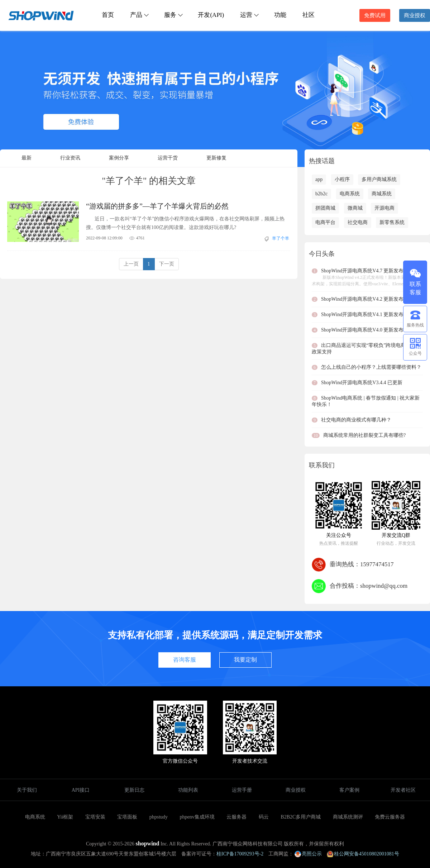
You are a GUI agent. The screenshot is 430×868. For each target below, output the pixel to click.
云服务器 (236, 817)
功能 (280, 15)
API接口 (81, 790)
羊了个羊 (281, 238)
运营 (249, 15)
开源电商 (384, 208)
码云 (264, 817)
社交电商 (358, 222)
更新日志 (134, 790)
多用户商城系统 (379, 179)
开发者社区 (403, 790)
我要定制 (245, 660)
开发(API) (211, 15)
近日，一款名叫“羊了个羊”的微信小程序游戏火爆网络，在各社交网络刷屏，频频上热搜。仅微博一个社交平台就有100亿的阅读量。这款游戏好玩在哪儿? (185, 223)
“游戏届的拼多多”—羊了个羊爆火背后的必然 (157, 206)
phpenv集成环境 (197, 817)
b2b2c (321, 194)
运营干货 (168, 158)
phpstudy (159, 817)
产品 (139, 15)
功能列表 (188, 790)
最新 (27, 158)
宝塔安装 (95, 817)
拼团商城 (325, 208)
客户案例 (349, 790)
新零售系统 (392, 222)
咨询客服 (185, 660)
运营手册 (242, 790)
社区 (309, 15)
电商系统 (350, 194)
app (319, 179)
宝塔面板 (127, 817)
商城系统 (382, 194)
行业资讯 (70, 158)
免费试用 (375, 15)
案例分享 (119, 158)
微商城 (355, 208)
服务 (173, 15)
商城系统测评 (348, 817)
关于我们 (27, 790)
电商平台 (325, 222)
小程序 (342, 179)
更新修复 (216, 158)
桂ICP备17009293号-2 (240, 854)
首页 (108, 15)
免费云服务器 (390, 817)
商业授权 (415, 15)
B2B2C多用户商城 (301, 817)
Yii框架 (65, 817)
